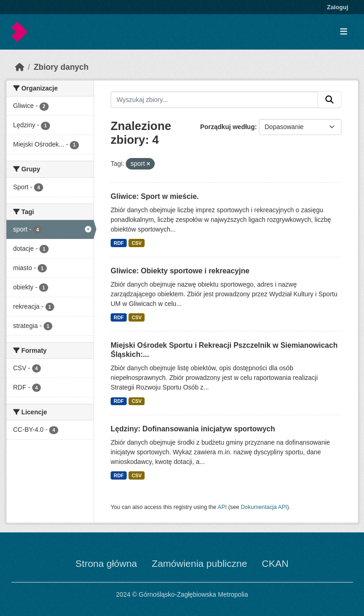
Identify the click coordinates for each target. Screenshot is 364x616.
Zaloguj (337, 7)
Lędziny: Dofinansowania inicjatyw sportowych (193, 429)
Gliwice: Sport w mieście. (155, 196)
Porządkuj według (227, 127)
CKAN (275, 563)
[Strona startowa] (20, 67)
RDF (119, 243)
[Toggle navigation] (344, 32)
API (222, 507)
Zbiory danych (61, 67)
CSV (137, 243)
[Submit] (330, 100)
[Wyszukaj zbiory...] (214, 100)
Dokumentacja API (264, 507)
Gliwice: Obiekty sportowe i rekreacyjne (180, 271)
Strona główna (106, 563)
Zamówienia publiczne (200, 563)
